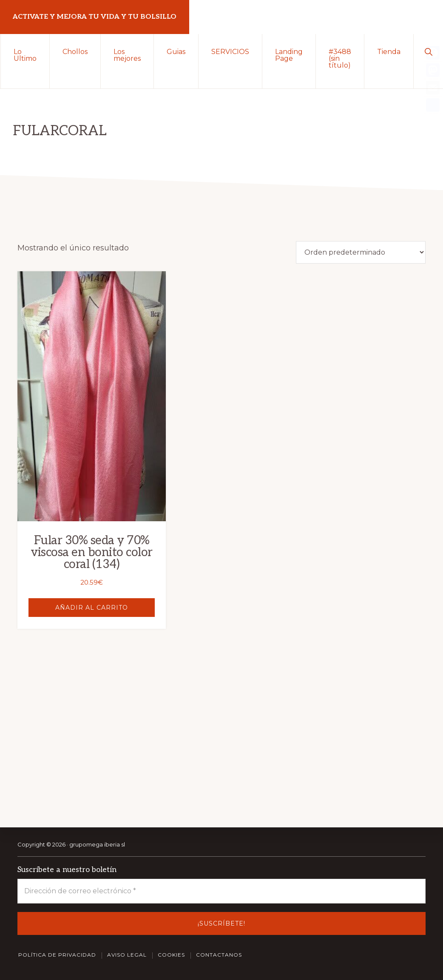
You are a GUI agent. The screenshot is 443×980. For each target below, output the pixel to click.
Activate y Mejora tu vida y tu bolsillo (95, 17)
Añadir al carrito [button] (80, 581)
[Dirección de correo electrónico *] (221, 891)
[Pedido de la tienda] (361, 252)
